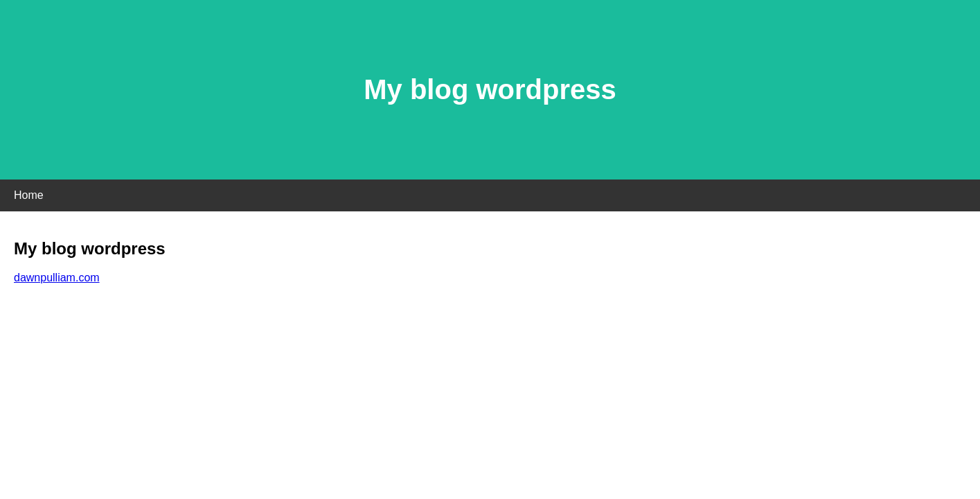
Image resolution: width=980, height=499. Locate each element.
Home (29, 195)
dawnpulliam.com (57, 278)
